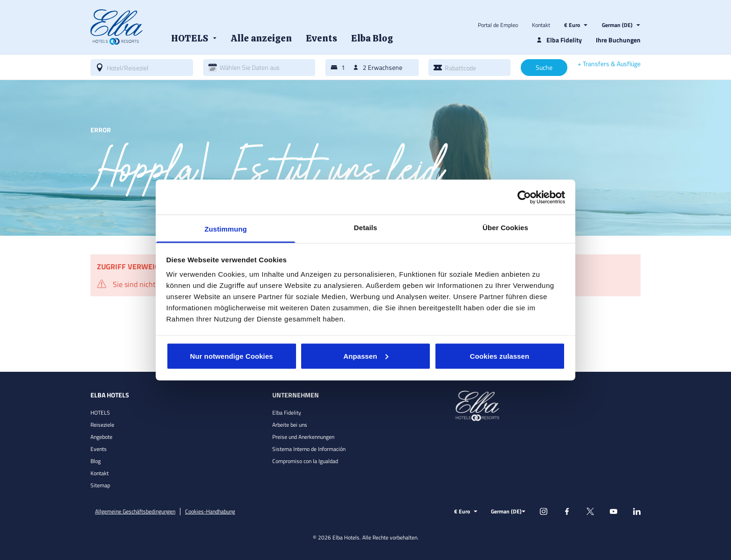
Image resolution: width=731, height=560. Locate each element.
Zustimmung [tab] (226, 229)
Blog (96, 461)
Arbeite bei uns (290, 425)
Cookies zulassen (500, 356)
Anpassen (366, 356)
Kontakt (541, 25)
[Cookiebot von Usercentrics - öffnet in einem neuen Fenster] (524, 197)
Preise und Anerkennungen (303, 437)
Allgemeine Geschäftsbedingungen (135, 512)
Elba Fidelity (287, 413)
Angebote (101, 437)
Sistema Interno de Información (309, 449)
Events (99, 449)
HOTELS (100, 413)
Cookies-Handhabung (210, 512)
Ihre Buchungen (618, 40)
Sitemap (100, 485)
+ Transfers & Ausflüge (609, 64)
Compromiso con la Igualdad (305, 461)
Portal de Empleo (498, 25)
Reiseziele (102, 425)
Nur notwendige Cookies (231, 356)
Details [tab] (365, 228)
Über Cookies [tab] (505, 228)
